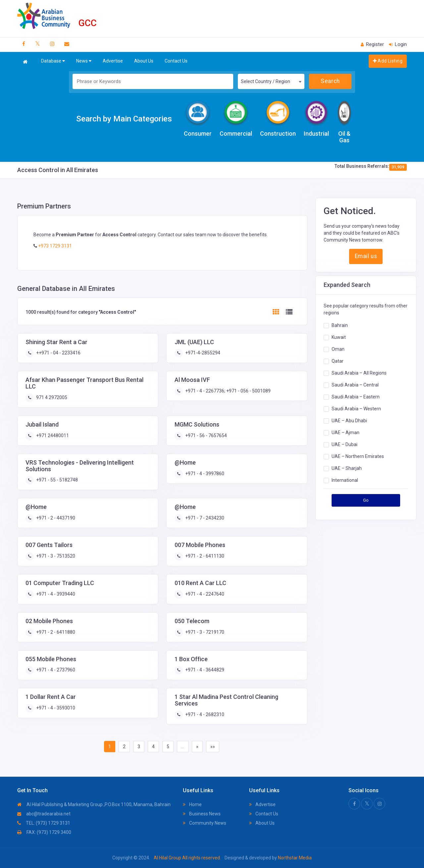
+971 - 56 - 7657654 (206, 435)
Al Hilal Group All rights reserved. (187, 858)
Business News (202, 814)
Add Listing (388, 61)
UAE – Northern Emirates (358, 456)
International (345, 480)
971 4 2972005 (51, 397)
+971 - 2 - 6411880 (55, 632)
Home (192, 804)
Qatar (338, 361)
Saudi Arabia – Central (355, 385)
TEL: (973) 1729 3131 (44, 823)
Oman (338, 349)
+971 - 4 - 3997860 (204, 474)
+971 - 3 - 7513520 (55, 556)
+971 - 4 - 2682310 (204, 714)
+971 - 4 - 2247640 (204, 594)
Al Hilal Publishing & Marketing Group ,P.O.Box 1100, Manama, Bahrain (94, 804)
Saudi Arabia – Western (356, 408)
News (84, 61)
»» (213, 747)
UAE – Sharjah (347, 468)
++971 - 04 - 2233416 (58, 353)
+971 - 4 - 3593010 (55, 708)
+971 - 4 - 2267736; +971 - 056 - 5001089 (227, 391)
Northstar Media (294, 858)
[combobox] (271, 81)
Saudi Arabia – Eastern (356, 396)
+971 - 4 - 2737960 (55, 670)
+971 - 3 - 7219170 (204, 632)
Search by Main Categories (124, 119)
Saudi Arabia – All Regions (359, 373)
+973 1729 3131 (54, 246)
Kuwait (339, 337)
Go (366, 500)
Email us (366, 256)
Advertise (113, 61)
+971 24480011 (52, 435)
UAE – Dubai (344, 444)
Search (330, 81)
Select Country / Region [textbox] (265, 81)
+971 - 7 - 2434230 (204, 518)
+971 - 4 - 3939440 (55, 594)
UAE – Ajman (345, 432)
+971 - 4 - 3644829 (204, 670)
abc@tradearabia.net (44, 814)
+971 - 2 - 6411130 (204, 556)
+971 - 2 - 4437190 (55, 518)
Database (53, 61)
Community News (205, 823)
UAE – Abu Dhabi (349, 420)
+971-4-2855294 (202, 353)
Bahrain (340, 325)
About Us (144, 61)
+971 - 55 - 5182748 (56, 480)
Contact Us (176, 61)
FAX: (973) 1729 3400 (44, 832)
